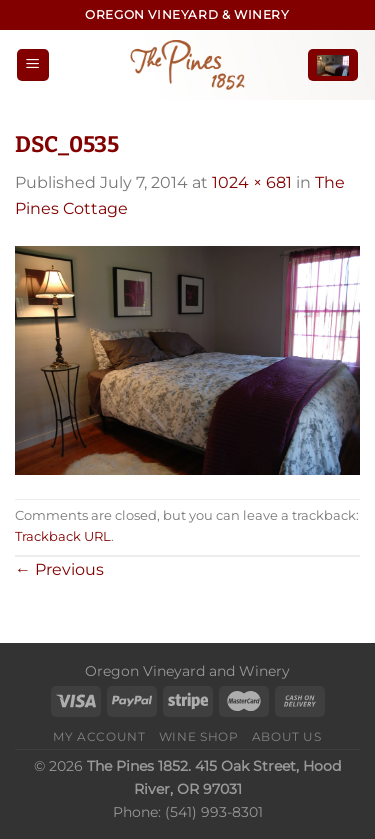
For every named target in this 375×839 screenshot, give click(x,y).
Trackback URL (63, 536)
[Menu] (33, 65)
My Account (99, 736)
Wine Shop (199, 736)
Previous (59, 569)
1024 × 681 (252, 182)
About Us (287, 736)
